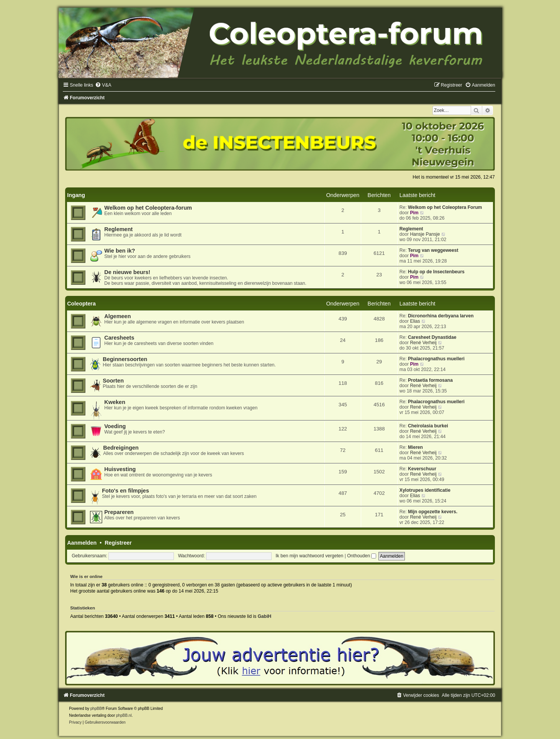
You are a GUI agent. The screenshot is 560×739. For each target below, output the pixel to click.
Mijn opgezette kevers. (433, 512)
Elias (415, 321)
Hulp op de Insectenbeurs (436, 272)
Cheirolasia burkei (428, 426)
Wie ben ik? (120, 251)
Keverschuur (422, 469)
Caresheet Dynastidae (432, 337)
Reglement (118, 229)
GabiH (265, 616)
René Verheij (423, 343)
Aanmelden (82, 543)
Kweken (115, 402)
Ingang (76, 195)
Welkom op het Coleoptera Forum (445, 207)
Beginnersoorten (125, 359)
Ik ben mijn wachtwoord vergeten (309, 556)
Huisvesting (120, 469)
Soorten (113, 381)
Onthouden (362, 556)
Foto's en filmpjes (125, 491)
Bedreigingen (121, 448)
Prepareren (119, 512)
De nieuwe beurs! (127, 272)
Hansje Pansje (425, 234)
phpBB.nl (124, 715)
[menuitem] (103, 85)
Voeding (115, 426)
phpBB (96, 709)
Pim (414, 213)
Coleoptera (81, 304)
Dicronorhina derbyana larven (441, 316)
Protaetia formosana (430, 380)
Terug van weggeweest (433, 250)
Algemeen (117, 316)
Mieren (415, 447)
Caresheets (119, 338)
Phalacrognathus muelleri (436, 359)
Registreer (118, 543)
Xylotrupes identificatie (425, 490)
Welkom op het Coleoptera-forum (148, 208)
